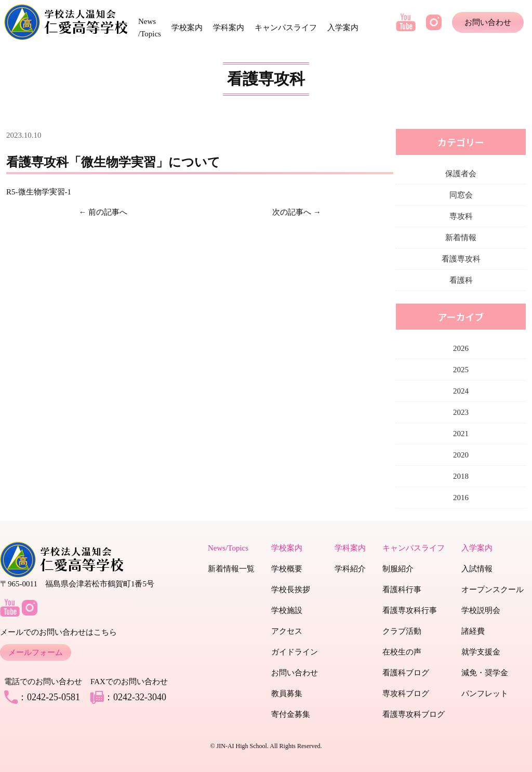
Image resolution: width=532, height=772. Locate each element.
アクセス (287, 631)
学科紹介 (350, 569)
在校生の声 (402, 652)
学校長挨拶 (291, 590)
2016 (461, 498)
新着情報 (461, 238)
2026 (461, 348)
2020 (461, 455)
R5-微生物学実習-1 (39, 192)
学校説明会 (481, 610)
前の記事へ (108, 212)
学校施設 (287, 610)
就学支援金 (481, 652)
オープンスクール (493, 590)
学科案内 (229, 28)
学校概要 (287, 569)
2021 (461, 434)
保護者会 (461, 174)
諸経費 (473, 631)
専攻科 (461, 216)
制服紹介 (398, 569)
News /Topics (150, 28)
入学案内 (343, 28)
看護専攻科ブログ (414, 714)
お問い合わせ (488, 22)
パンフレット (485, 694)
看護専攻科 (461, 259)
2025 (461, 370)
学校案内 (187, 28)
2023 (461, 412)
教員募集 (287, 694)
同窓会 (461, 195)
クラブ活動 (402, 631)
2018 (461, 476)
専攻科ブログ (406, 694)
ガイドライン (295, 652)
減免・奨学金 (485, 673)
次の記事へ (292, 212)
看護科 (461, 280)
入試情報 (477, 569)
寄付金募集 (291, 714)
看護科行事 (402, 590)
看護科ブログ (406, 673)
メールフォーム (36, 652)
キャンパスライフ (286, 28)
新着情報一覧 (231, 569)
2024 (461, 391)
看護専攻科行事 (410, 610)
